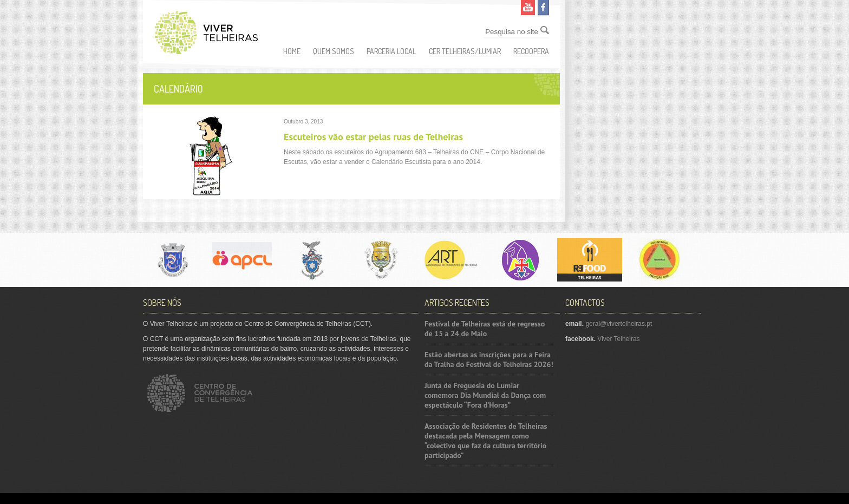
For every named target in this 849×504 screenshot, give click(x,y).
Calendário (178, 89)
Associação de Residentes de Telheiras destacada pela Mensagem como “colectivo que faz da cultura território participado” (486, 441)
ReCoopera (531, 51)
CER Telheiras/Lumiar (465, 51)
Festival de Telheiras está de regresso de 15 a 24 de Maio (485, 329)
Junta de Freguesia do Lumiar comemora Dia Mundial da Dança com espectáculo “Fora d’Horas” (485, 395)
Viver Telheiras (618, 339)
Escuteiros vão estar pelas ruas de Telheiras (373, 137)
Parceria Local (391, 51)
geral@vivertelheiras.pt (619, 324)
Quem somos (334, 51)
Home (292, 51)
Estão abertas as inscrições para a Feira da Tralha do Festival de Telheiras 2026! (489, 359)
